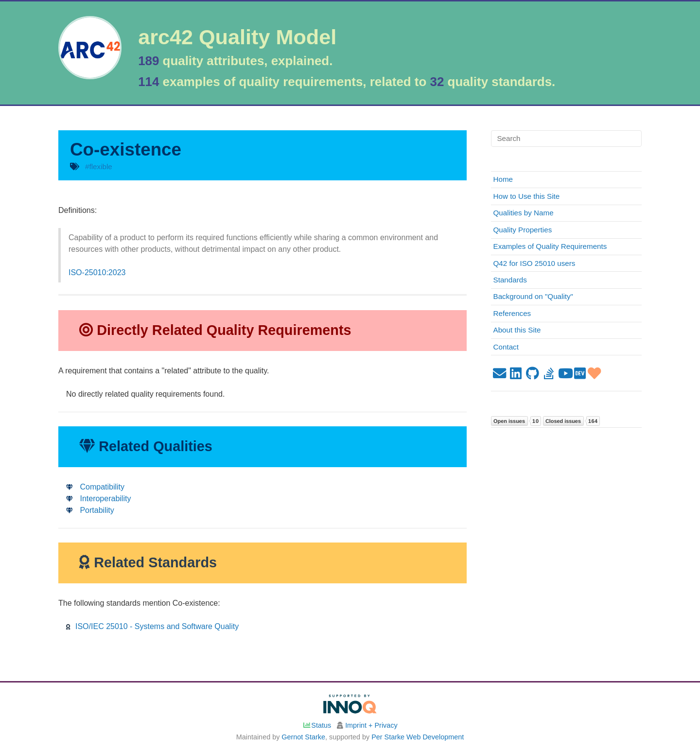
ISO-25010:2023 (97, 272)
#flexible (99, 166)
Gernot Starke (303, 737)
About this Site (517, 330)
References (512, 313)
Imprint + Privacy (371, 725)
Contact (506, 347)
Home (503, 179)
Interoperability (98, 499)
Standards (510, 280)
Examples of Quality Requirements (550, 246)
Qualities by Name (524, 213)
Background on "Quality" (533, 296)
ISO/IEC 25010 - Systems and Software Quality (152, 626)
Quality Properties (523, 230)
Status (317, 725)
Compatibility (95, 487)
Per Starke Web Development (418, 737)
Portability (90, 510)
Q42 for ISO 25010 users (534, 263)
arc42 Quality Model (237, 37)
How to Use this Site (527, 196)
